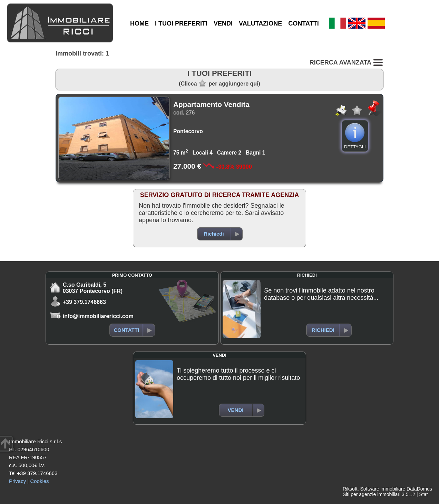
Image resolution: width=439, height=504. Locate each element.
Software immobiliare (383, 489)
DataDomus (419, 489)
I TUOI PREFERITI (181, 23)
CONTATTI (303, 23)
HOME (139, 23)
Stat (423, 494)
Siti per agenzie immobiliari (372, 494)
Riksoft (350, 489)
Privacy (17, 481)
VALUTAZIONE (260, 23)
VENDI (223, 23)
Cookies (39, 481)
